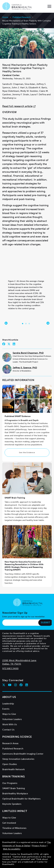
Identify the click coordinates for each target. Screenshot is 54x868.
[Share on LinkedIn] (14, 344)
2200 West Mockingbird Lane (19, 660)
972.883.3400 (10, 668)
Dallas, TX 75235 (12, 664)
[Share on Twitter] (9, 344)
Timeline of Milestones (14, 828)
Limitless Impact (15, 811)
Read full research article (19, 106)
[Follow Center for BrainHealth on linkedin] (27, 685)
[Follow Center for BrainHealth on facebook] (21, 685)
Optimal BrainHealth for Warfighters (21, 799)
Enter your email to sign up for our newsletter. (24, 617)
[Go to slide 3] (29, 324)
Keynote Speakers (12, 804)
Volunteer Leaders (12, 719)
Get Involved (9, 823)
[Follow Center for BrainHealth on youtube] (10, 685)
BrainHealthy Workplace (15, 793)
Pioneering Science (17, 737)
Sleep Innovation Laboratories (18, 759)
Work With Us (10, 724)
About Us (9, 697)
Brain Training (14, 777)
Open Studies (10, 764)
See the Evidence (27, 452)
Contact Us (8, 730)
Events (6, 709)
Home (5, 17)
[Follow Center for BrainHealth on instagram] (16, 685)
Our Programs (10, 783)
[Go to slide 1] (23, 324)
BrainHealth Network (13, 769)
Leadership (8, 704)
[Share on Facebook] (4, 344)
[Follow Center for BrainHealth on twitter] (4, 685)
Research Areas (10, 743)
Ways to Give (9, 714)
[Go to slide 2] (26, 324)
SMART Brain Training (15, 498)
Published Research (22, 17)
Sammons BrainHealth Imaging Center (23, 754)
